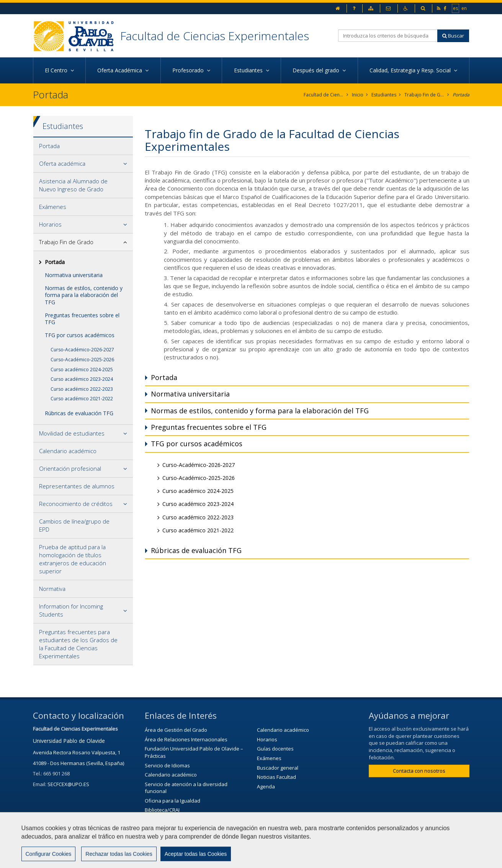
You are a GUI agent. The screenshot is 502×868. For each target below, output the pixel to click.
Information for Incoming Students (71, 610)
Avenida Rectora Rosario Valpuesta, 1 (77, 752)
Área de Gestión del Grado (176, 730)
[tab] (83, 146)
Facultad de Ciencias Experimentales (215, 36)
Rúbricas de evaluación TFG (79, 413)
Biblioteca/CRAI (162, 810)
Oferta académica (62, 163)
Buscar (453, 36)
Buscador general (278, 768)
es (456, 8)
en (464, 8)
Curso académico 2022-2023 (82, 389)
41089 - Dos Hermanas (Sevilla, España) (78, 763)
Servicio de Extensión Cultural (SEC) (186, 819)
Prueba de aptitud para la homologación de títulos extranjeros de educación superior (73, 559)
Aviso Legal (268, 858)
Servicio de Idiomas (167, 765)
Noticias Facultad (276, 777)
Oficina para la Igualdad (173, 801)
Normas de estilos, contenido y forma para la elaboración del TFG (84, 295)
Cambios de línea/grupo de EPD (74, 525)
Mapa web (309, 858)
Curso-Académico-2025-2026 (82, 360)
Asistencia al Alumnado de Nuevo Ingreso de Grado (73, 185)
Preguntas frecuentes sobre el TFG (82, 319)
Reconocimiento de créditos (76, 504)
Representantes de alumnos (77, 486)
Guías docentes (275, 749)
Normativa (52, 589)
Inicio (358, 95)
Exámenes (53, 207)
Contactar (227, 858)
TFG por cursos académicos (80, 335)
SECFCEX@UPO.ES (68, 784)
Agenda (266, 786)
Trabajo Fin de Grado (424, 95)
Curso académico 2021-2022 (82, 399)
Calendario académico (68, 451)
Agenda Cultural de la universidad (184, 829)
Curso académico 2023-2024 (82, 379)
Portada (461, 95)
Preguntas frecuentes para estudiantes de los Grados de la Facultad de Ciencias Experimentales (78, 644)
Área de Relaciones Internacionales (186, 739)
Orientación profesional (70, 468)
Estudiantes (384, 95)
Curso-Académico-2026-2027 (82, 350)
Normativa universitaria (74, 275)
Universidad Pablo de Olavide (69, 741)
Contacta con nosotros (419, 771)
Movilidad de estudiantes (72, 433)
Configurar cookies (360, 858)
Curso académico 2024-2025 (82, 370)
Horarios (50, 224)
